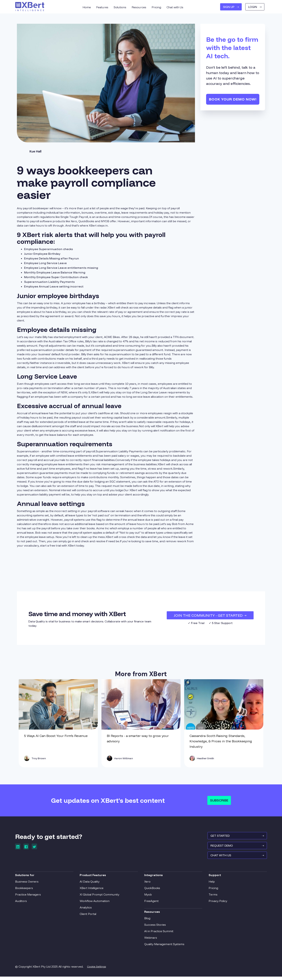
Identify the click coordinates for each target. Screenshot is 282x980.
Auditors (23, 903)
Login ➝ (255, 7)
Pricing (212, 890)
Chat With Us (235, 860)
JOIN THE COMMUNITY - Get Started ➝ (210, 615)
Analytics (87, 910)
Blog (147, 920)
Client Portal (89, 916)
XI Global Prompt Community (100, 897)
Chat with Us (175, 7)
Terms (212, 897)
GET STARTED (235, 838)
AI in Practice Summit (159, 933)
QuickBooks (152, 890)
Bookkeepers (26, 890)
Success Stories (155, 927)
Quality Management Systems (164, 946)
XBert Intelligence (92, 890)
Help (211, 884)
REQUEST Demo (235, 849)
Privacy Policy (217, 903)
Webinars (151, 940)
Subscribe (219, 800)
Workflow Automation (95, 903)
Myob (148, 897)
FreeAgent (151, 903)
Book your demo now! (233, 99)
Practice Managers (30, 897)
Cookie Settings (98, 969)
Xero (147, 884)
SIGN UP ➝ (231, 7)
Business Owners (29, 884)
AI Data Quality (90, 884)
